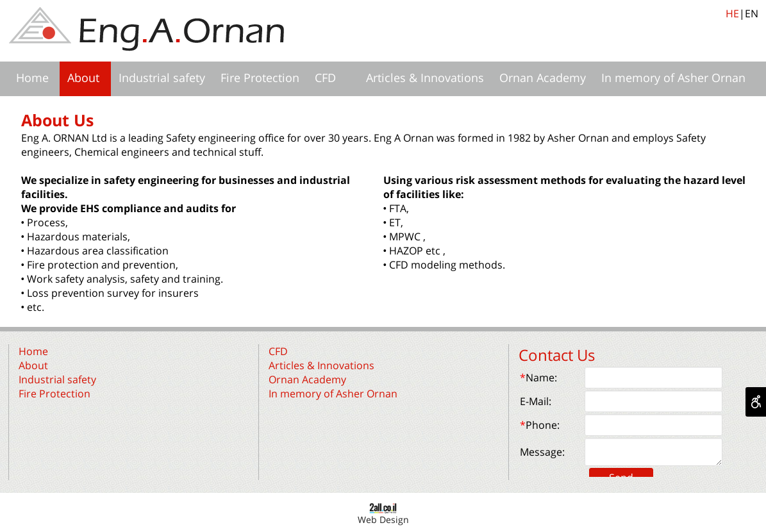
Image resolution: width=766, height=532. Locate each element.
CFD (325, 78)
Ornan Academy (543, 78)
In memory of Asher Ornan (673, 78)
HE (732, 13)
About (83, 78)
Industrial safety (162, 78)
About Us (57, 120)
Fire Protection (260, 78)
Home (32, 78)
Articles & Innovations (425, 78)
